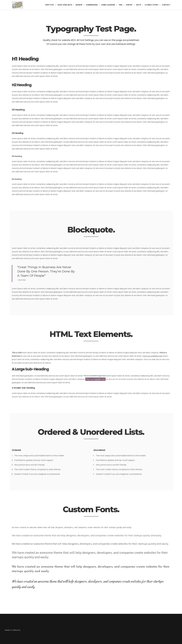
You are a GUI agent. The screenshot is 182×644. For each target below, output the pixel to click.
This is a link (17, 353)
